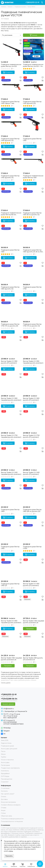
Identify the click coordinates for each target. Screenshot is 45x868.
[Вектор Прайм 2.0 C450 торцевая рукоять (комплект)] (11, 457)
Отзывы (4, 808)
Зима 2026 (5, 740)
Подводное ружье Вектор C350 (32, 140)
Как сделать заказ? (8, 794)
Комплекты (5, 771)
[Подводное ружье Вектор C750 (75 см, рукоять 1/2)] (34, 309)
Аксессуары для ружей (9, 749)
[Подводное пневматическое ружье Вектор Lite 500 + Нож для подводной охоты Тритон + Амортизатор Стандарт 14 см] (34, 50)
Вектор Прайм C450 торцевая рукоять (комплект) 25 (34, 622)
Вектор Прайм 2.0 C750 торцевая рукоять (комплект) (11, 436)
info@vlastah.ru (9, 709)
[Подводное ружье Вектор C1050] (34, 532)
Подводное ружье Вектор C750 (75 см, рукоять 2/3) (10, 325)
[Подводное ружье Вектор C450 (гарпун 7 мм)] (11, 87)
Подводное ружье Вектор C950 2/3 (10, 585)
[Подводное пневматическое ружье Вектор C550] (34, 161)
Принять (9, 856)
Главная (3, 7)
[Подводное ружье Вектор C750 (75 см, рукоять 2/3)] (11, 309)
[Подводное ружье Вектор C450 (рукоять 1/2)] (11, 124)
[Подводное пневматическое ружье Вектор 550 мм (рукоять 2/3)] (11, 198)
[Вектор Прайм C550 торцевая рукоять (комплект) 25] (11, 643)
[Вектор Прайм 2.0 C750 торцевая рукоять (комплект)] (11, 420)
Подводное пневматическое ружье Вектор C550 (33, 177)
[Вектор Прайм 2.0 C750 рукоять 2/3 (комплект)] (34, 420)
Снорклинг (5, 782)
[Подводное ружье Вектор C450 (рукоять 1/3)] (11, 161)
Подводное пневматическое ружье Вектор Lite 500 (11, 65)
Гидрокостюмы (6, 743)
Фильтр (34, 35)
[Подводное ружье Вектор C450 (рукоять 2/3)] (34, 87)
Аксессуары (5, 762)
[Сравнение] (21, 43)
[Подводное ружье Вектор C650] (11, 235)
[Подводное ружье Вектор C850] (11, 495)
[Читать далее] (6, 683)
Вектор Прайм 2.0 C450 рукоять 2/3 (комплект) (31, 473)
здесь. (11, 851)
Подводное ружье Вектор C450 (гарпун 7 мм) (10, 102)
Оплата (4, 797)
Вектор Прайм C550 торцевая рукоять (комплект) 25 (11, 659)
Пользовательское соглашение (12, 821)
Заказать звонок (8, 704)
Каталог (10, 7)
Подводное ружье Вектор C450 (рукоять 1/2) (10, 140)
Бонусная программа (8, 802)
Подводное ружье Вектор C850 (10, 510)
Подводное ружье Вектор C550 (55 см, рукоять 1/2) (32, 214)
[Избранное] (21, 40)
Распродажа (5, 765)
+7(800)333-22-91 (32, 2)
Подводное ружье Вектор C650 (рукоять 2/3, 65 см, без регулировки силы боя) (33, 251)
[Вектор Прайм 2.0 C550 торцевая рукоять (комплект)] (34, 346)
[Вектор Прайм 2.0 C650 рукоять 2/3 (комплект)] (34, 383)
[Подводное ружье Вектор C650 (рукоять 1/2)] (11, 272)
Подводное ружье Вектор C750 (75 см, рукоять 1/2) (32, 325)
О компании (5, 788)
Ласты (3, 751)
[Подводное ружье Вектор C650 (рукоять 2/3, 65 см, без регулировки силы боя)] (34, 235)
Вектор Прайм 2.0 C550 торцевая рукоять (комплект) (33, 362)
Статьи (3, 813)
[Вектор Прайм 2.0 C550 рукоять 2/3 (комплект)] (11, 346)
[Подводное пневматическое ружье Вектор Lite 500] (11, 50)
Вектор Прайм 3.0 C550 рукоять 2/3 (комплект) (31, 585)
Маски (3, 754)
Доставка (4, 799)
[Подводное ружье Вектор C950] (11, 532)
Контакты (4, 791)
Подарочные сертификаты (10, 768)
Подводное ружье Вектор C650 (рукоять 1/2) (10, 288)
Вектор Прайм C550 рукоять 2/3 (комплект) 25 (33, 659)
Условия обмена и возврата (11, 805)
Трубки (4, 757)
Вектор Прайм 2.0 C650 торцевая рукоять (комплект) (11, 399)
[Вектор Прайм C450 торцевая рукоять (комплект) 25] (34, 606)
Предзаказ (30, 629)
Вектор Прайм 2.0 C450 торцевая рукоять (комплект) (11, 473)
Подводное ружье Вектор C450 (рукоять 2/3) (32, 102)
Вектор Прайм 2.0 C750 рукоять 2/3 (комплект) (31, 436)
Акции (3, 810)
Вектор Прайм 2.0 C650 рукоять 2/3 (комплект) (31, 399)
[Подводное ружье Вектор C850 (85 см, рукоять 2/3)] (34, 495)
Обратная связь (6, 816)
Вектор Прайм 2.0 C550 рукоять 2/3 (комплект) (9, 362)
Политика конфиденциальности (12, 819)
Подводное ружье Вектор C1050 (32, 548)
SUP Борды (5, 776)
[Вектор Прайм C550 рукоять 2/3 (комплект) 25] (34, 643)
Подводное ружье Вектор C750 (32, 288)
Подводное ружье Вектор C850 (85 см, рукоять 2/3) (32, 510)
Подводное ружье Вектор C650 (10, 251)
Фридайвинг (5, 774)
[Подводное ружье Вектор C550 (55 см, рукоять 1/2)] (34, 198)
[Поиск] (42, 2)
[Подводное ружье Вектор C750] (34, 272)
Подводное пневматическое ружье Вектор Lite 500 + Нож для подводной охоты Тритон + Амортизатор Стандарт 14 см (33, 65)
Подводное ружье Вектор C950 (10, 548)
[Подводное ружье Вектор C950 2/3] (11, 569)
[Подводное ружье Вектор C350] (34, 124)
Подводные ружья (20, 7)
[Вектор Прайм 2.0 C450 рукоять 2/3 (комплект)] (34, 457)
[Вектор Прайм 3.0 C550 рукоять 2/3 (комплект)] (34, 569)
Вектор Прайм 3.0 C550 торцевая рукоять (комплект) (11, 622)
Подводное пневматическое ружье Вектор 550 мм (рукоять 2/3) (11, 214)
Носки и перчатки (7, 760)
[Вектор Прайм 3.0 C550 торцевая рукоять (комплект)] (11, 606)
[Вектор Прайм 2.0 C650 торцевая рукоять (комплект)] (11, 383)
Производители (7, 779)
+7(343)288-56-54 (9, 699)
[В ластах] (7, 2)
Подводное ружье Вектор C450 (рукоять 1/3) (10, 177)
